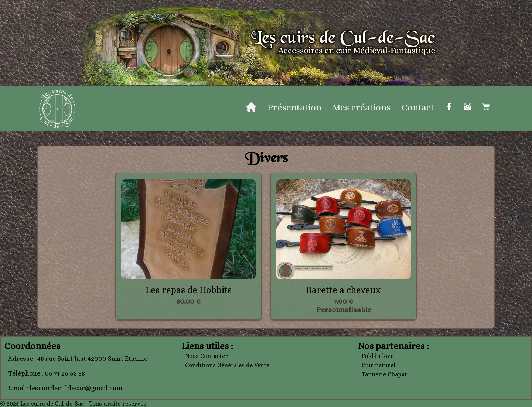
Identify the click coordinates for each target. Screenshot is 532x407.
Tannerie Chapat (384, 374)
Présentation (294, 107)
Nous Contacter (207, 356)
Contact (418, 107)
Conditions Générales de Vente (227, 365)
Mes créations (362, 107)
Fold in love (378, 356)
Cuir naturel (378, 365)
